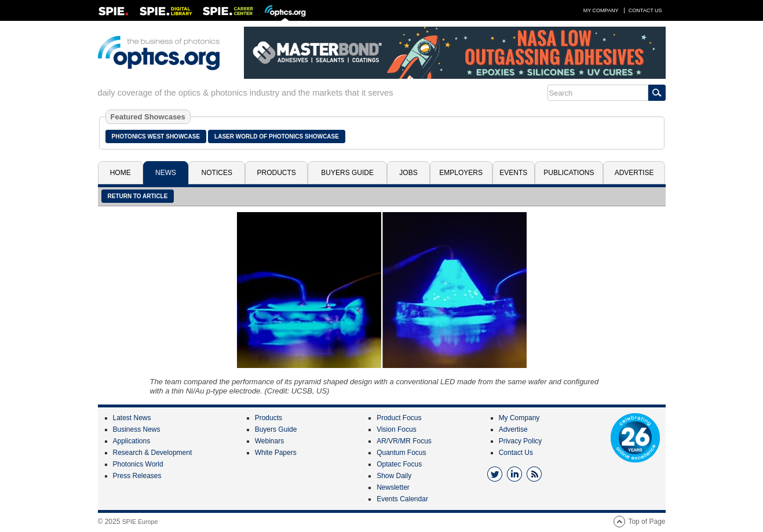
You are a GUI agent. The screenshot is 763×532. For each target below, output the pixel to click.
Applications (132, 441)
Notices (217, 173)
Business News (137, 429)
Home (121, 173)
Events (513, 173)
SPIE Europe (140, 522)
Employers (461, 173)
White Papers (276, 453)
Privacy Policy (521, 441)
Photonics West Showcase (156, 136)
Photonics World (138, 464)
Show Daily (394, 476)
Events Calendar (402, 499)
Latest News (132, 418)
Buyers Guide (347, 173)
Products (277, 173)
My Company (601, 10)
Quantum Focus (401, 453)
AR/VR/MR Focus (404, 441)
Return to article (138, 196)
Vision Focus (396, 429)
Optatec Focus (399, 464)
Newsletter (393, 487)
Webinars (269, 441)
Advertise (634, 173)
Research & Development (153, 453)
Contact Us (645, 10)
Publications (569, 173)
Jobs (408, 173)
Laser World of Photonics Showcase (277, 136)
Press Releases (137, 476)
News (166, 173)
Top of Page (647, 522)
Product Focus (399, 418)
